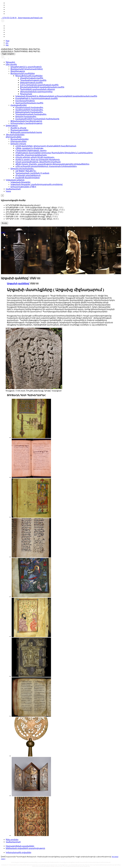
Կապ (8, 191)
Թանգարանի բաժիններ (23, 73)
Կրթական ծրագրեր (20, 182)
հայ (8, 41)
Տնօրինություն (18, 71)
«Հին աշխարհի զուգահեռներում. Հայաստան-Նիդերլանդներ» (46, 166)
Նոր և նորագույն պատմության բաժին (39, 85)
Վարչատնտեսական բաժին (29, 103)
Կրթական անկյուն (15, 180)
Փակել (5, 223)
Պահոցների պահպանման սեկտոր (37, 89)
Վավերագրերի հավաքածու (29, 110)
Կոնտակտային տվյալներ (18, 852)
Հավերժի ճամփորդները (27, 178)
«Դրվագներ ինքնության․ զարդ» (31, 150)
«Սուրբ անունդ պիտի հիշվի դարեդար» (35, 157)
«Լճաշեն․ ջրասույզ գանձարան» (31, 155)
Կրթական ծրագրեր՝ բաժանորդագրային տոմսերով (36, 184)
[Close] (2, 195)
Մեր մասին (11, 64)
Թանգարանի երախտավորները (27, 69)
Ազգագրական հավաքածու (29, 112)
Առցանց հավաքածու (26, 116)
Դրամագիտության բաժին (33, 80)
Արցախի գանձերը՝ (18, 284)
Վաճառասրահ (13, 189)
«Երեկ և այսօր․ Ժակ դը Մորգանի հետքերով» (38, 159)
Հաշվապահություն (25, 101)
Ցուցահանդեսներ (20, 139)
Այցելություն (12, 126)
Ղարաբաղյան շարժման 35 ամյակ (32, 173)
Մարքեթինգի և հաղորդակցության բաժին (36, 98)
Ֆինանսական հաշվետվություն (26, 121)
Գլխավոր (10, 62)
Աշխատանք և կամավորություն (26, 123)
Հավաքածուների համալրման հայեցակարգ (37, 119)
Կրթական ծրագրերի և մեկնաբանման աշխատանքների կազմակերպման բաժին (56, 96)
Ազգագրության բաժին (31, 83)
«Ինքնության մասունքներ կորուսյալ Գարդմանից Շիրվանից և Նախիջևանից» (54, 153)
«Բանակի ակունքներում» (28, 175)
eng (7, 45)
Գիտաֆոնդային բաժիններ (29, 76)
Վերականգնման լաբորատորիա (36, 92)
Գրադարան (26, 94)
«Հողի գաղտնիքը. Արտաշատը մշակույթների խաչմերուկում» (46, 146)
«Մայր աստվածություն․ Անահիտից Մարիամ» (38, 162)
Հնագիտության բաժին (32, 78)
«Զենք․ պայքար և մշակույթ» (29, 148)
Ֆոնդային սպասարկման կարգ (26, 132)
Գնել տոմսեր (12, 840)
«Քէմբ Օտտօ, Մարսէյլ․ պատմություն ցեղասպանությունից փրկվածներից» (52, 164)
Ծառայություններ (19, 130)
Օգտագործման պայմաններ (20, 846)
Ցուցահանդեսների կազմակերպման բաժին (42, 87)
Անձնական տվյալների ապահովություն (25, 848)
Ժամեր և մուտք (18, 128)
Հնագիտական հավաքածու (29, 107)
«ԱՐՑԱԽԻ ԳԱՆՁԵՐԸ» (26, 171)
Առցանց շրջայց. (18, 144)
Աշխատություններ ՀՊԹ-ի (23, 187)
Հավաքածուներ (19, 105)
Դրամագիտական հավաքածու (31, 114)
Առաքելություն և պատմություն (26, 67)
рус (7, 43)
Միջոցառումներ (19, 141)
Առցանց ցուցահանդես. (22, 169)
